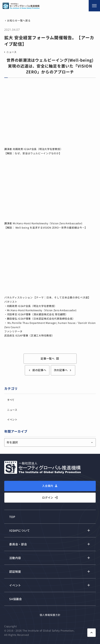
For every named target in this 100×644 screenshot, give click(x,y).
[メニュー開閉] (94, 6)
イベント (12, 419)
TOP (12, 517)
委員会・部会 (18, 544)
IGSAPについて (20, 530)
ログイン (50, 498)
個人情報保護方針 (50, 615)
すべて (11, 400)
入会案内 (48, 486)
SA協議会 (16, 599)
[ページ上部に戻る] (92, 633)
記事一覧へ (50, 359)
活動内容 (15, 558)
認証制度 (15, 571)
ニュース (12, 52)
